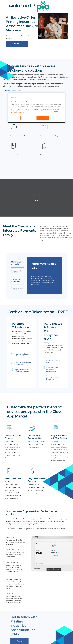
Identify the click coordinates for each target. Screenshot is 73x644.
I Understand (43, 118)
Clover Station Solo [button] (12, 556)
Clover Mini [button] (10, 537)
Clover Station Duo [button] (12, 550)
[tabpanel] (36, 276)
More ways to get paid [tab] (17, 263)
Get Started (17, 44)
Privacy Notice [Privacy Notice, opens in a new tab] (20, 113)
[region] (36, 108)
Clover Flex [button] (10, 562)
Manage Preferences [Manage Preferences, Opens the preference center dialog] (28, 118)
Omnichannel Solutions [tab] (16, 272)
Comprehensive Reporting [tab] (17, 289)
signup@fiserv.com (14, 90)
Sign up (20, 611)
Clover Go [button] (9, 568)
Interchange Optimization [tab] (16, 280)
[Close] (62, 95)
